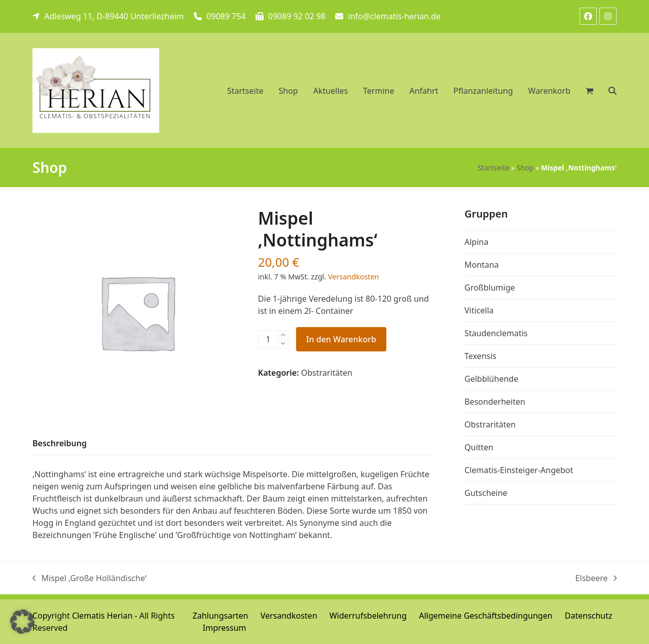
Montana (482, 265)
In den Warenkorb (341, 339)
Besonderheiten (495, 402)
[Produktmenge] (268, 339)
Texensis (480, 356)
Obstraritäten (327, 373)
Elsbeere (596, 578)
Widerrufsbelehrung (368, 616)
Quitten (479, 447)
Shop (525, 168)
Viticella (479, 310)
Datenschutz (589, 616)
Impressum (225, 628)
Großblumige (490, 288)
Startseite (494, 168)
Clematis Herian (102, 616)
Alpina (476, 242)
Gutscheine (486, 493)
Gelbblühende (491, 379)
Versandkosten (354, 277)
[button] (612, 91)
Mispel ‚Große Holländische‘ (89, 578)
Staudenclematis (496, 333)
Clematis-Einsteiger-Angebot (519, 470)
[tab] (60, 444)
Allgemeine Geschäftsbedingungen (485, 616)
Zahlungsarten (221, 616)
